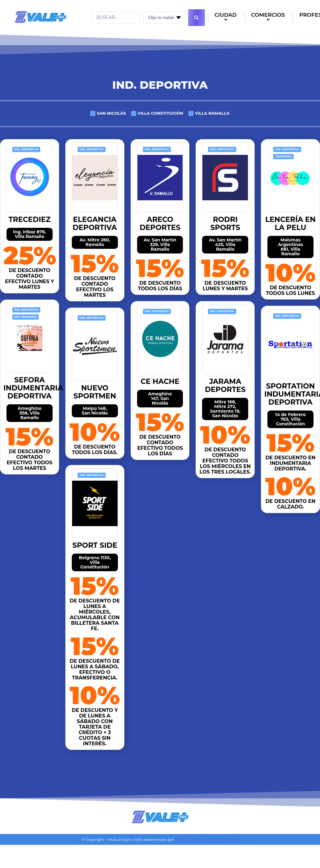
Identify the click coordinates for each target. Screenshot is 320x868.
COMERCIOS (269, 18)
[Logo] (40, 17)
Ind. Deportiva (26, 149)
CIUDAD (227, 18)
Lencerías (283, 156)
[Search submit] (197, 18)
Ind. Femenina (26, 317)
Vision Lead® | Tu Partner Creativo (207, 839)
